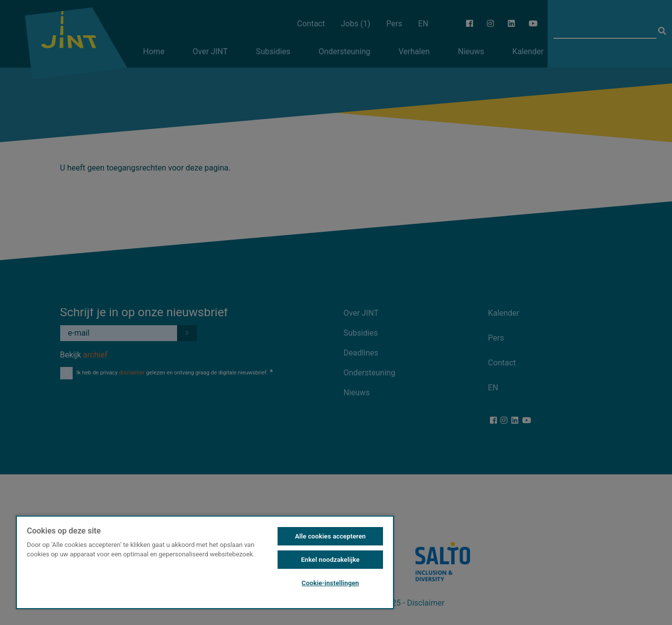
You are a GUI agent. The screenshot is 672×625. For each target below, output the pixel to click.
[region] (205, 562)
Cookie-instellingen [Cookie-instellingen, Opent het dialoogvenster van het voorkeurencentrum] (330, 583)
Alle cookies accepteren (330, 536)
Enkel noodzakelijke (330, 560)
